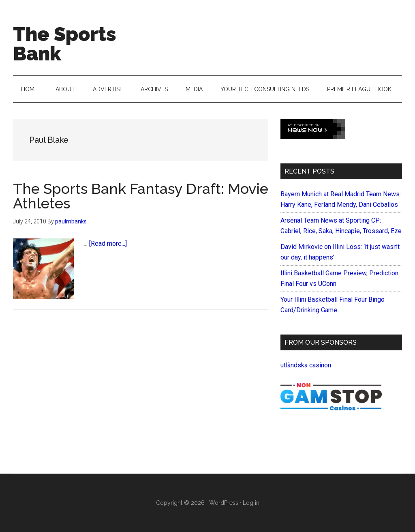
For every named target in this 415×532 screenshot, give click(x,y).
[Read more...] (108, 243)
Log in (251, 503)
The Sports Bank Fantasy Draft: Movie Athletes (141, 196)
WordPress (224, 503)
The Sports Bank (65, 44)
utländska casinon (306, 365)
